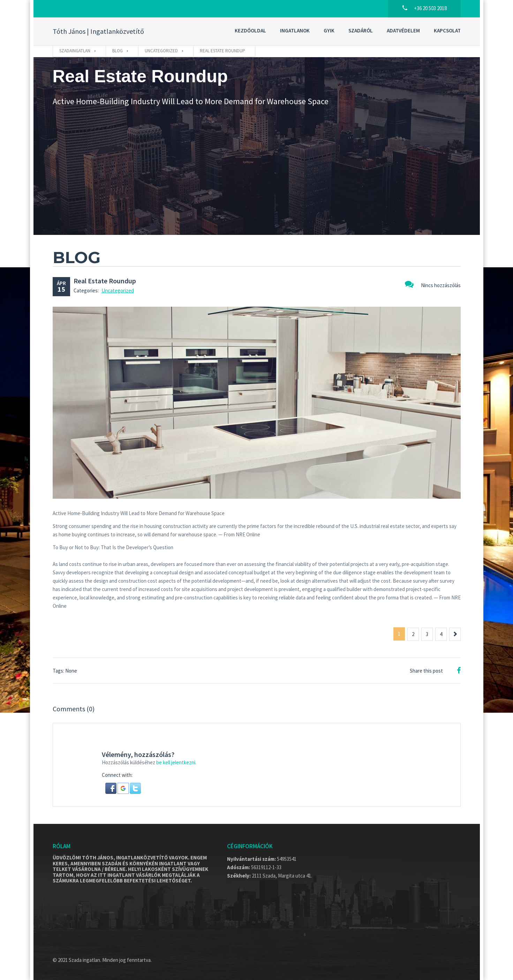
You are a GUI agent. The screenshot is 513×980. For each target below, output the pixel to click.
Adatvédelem (403, 30)
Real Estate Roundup (105, 281)
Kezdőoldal (250, 30)
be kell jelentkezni (176, 762)
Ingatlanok (295, 30)
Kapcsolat (447, 30)
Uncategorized (118, 290)
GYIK (329, 30)
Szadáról (361, 30)
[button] (111, 788)
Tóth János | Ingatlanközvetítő (98, 31)
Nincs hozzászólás (433, 284)
